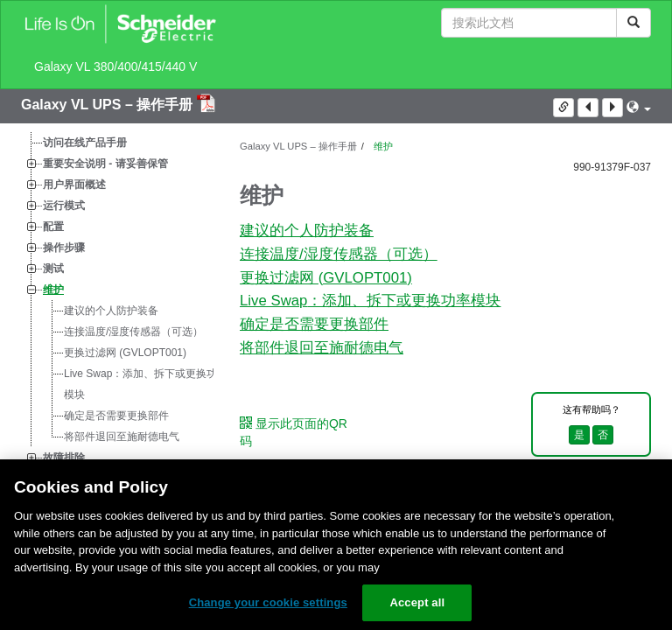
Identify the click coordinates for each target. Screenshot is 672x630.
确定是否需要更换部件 (116, 416)
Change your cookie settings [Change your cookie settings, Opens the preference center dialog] (268, 602)
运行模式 (64, 206)
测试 (53, 269)
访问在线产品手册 (85, 143)
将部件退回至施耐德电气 (122, 437)
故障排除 (64, 458)
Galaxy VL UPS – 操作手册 (109, 105)
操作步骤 (64, 248)
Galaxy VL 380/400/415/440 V (115, 66)
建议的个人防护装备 (111, 311)
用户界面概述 (74, 185)
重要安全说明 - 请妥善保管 (105, 164)
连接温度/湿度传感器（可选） (133, 332)
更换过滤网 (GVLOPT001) (125, 353)
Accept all (417, 602)
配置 (53, 227)
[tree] (117, 300)
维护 (53, 290)
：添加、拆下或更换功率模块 (146, 384)
